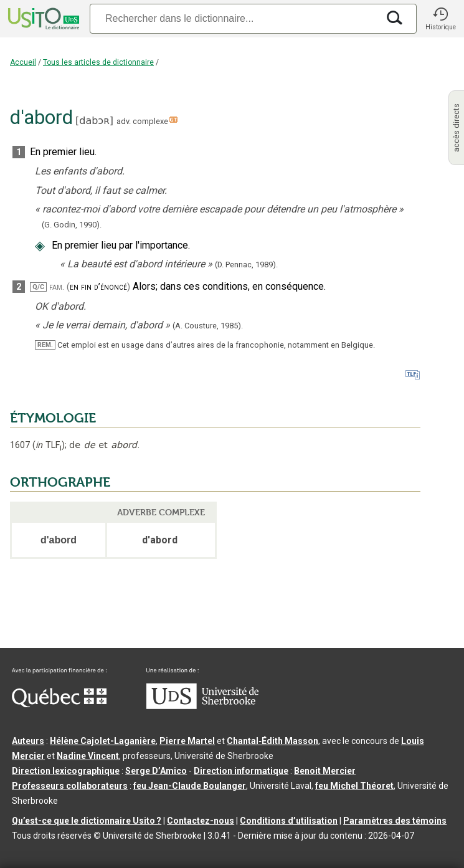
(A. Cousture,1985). (208, 326)
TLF (49, 445)
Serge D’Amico (156, 771)
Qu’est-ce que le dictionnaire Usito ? (87, 821)
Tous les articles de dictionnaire (98, 62)
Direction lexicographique (66, 771)
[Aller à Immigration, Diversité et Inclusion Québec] (59, 704)
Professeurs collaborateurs (70, 786)
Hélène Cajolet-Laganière (103, 741)
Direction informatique (241, 771)
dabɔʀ (94, 121)
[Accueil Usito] (42, 19)
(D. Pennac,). (246, 265)
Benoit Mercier (325, 771)
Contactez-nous (201, 821)
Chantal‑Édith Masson (272, 741)
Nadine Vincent (88, 756)
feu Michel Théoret (354, 786)
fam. (57, 287)
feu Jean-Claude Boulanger (190, 786)
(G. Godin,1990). (72, 225)
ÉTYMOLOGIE (53, 418)
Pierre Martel (187, 741)
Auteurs (28, 741)
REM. (45, 345)
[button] (440, 19)
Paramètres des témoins (395, 821)
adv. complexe (142, 121)
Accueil (23, 62)
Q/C (38, 287)
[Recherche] (234, 18)
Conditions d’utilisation (289, 821)
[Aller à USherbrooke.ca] (202, 706)
